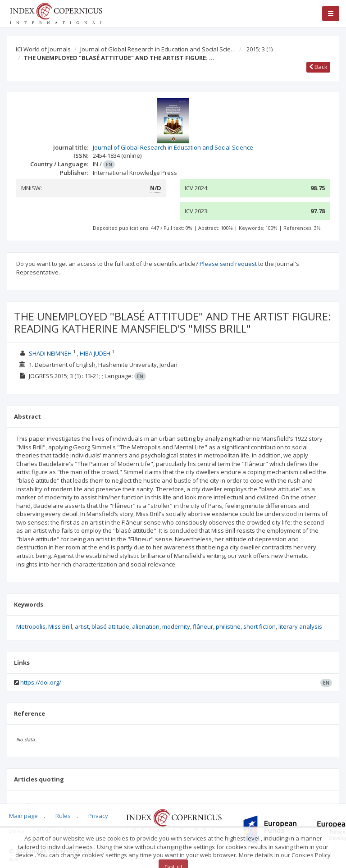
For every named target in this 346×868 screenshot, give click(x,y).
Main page (23, 816)
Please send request (228, 264)
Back (318, 67)
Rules (63, 816)
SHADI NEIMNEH (50, 353)
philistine (228, 626)
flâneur (203, 626)
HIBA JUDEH (95, 353)
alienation (146, 626)
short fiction (259, 626)
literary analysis (300, 626)
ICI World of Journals (43, 49)
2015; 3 (259, 49)
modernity (176, 626)
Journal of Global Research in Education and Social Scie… (158, 49)
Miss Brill (60, 626)
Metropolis (31, 626)
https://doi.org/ (41, 682)
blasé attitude (110, 626)
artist (82, 626)
